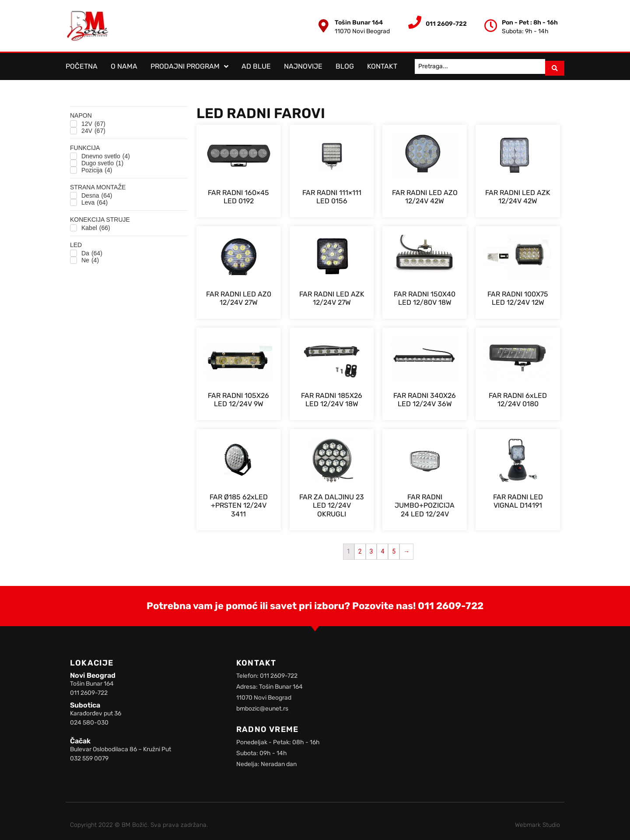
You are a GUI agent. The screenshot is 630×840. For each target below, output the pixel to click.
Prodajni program (189, 65)
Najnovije (303, 64)
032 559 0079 (89, 755)
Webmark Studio (537, 821)
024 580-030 (89, 719)
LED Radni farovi (261, 110)
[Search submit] (555, 65)
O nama (124, 64)
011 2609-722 (451, 602)
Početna (82, 64)
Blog (345, 64)
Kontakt (382, 64)
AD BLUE (256, 64)
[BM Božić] (463, 716)
